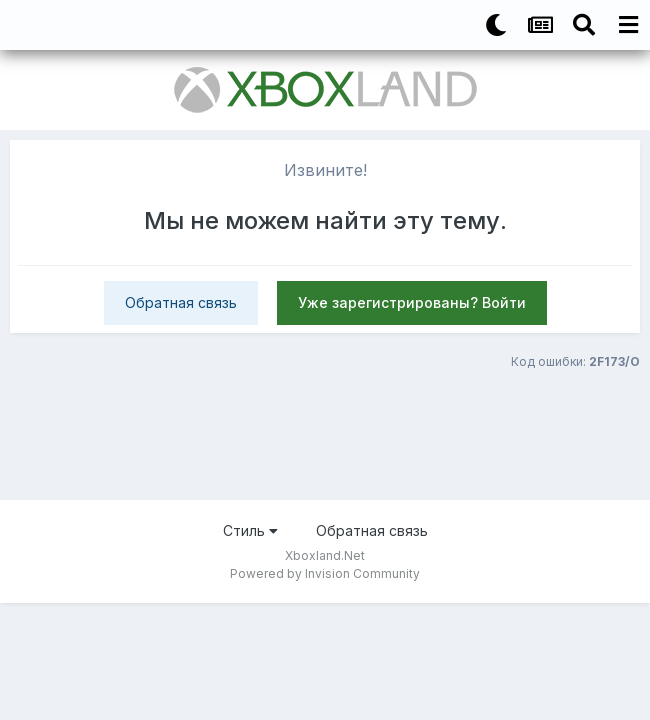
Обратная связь (181, 302)
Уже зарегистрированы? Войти (412, 302)
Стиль (250, 530)
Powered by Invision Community (325, 573)
